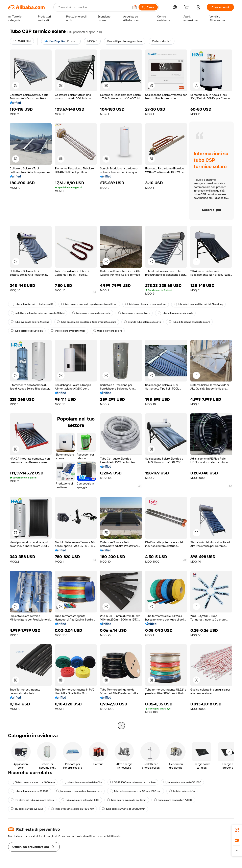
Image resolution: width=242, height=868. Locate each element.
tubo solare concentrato (134, 313)
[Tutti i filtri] (22, 41)
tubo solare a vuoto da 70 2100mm (124, 809)
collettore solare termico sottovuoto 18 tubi (38, 313)
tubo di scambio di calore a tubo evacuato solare (87, 322)
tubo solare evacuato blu (27, 331)
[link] (237, 830)
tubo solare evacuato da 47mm (127, 800)
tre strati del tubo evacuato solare (32, 800)
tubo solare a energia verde (175, 313)
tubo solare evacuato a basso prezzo (79, 791)
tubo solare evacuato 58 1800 (182, 782)
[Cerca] (148, 7)
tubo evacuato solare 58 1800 (80, 800)
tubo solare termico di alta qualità (32, 304)
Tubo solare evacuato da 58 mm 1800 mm (136, 791)
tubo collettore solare (108, 331)
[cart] (187, 8)
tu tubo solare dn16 (182, 791)
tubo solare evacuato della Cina (82, 782)
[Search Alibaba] (93, 7)
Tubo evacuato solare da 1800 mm (73, 809)
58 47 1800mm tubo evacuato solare (133, 782)
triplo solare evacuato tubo (68, 331)
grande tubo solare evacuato (142, 322)
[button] (135, 7)
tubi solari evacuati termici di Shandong (198, 304)
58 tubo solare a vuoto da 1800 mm (33, 782)
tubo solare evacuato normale (91, 313)
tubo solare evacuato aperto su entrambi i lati (89, 304)
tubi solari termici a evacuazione (146, 304)
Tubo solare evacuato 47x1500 (173, 800)
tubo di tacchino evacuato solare (189, 322)
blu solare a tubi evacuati (27, 809)
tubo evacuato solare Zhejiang (30, 322)
